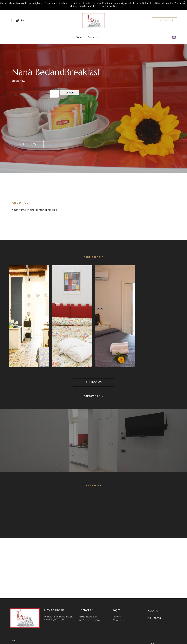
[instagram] (17, 21)
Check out (38, 89)
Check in (19, 89)
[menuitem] (80, 37)
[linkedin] (22, 21)
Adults (54, 89)
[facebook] (12, 21)
